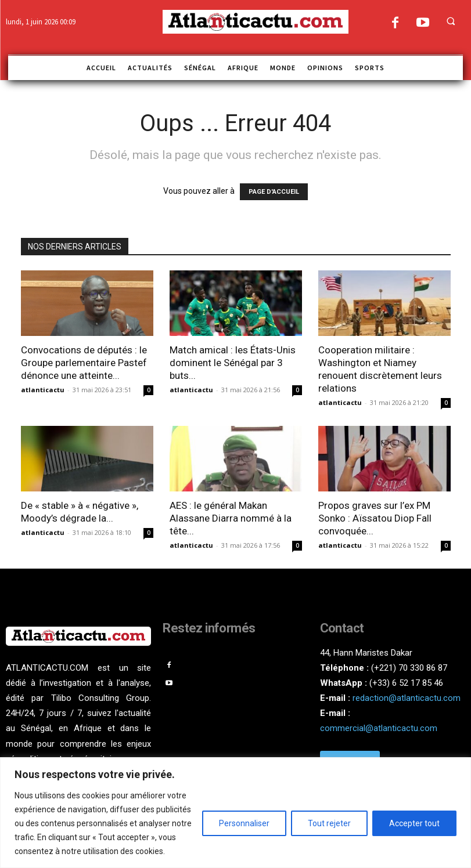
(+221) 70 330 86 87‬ (409, 668)
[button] (451, 21)
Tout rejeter (329, 823)
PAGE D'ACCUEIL (274, 192)
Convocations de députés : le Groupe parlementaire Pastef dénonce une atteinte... (84, 363)
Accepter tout (414, 823)
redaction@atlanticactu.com (407, 698)
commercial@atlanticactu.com (379, 728)
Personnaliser (244, 823)
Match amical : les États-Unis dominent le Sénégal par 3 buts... (233, 363)
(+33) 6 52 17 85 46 (406, 683)
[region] (236, 813)
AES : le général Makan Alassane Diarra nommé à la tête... (231, 518)
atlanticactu (43, 390)
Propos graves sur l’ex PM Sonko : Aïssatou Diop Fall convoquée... (375, 518)
